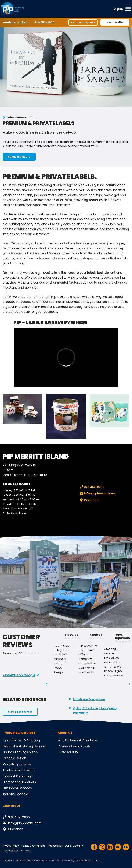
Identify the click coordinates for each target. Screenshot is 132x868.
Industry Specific (15, 794)
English (118, 9)
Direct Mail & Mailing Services (25, 746)
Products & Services (19, 733)
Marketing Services (17, 764)
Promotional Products (19, 782)
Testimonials (81, 746)
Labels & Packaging (21, 117)
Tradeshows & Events (19, 770)
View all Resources (20, 712)
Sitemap (26, 851)
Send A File (115, 22)
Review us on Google (19, 675)
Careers (64, 746)
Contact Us (12, 806)
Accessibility (55, 846)
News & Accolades (84, 740)
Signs (7, 740)
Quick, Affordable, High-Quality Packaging (95, 711)
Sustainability (68, 752)
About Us (65, 733)
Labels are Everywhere (89, 699)
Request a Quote (83, 22)
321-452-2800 (45, 22)
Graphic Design (14, 758)
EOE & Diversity (74, 846)
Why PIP (63, 740)
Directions (89, 500)
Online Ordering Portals (20, 752)
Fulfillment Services (17, 788)
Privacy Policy (11, 846)
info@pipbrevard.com (97, 494)
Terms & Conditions (33, 846)
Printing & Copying (26, 740)
